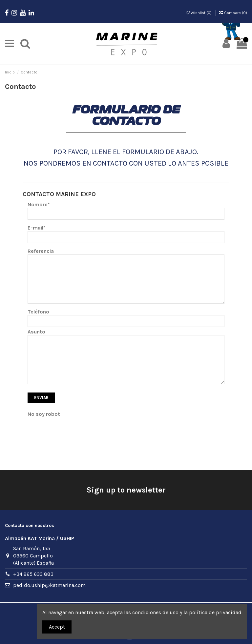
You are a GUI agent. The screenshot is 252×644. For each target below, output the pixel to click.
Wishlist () (199, 13)
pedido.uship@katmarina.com (49, 585)
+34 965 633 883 (33, 574)
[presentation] (77, 430)
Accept (57, 627)
